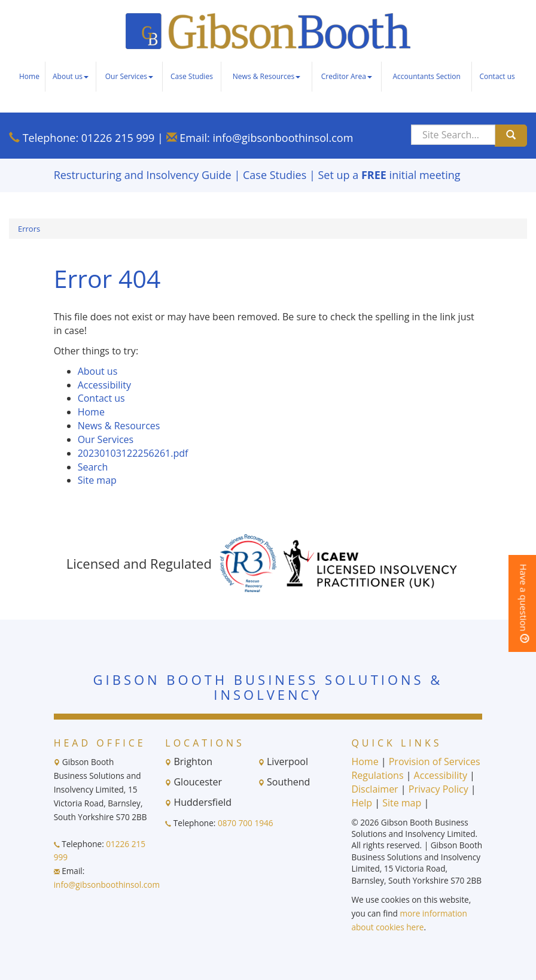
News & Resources (267, 76)
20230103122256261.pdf (133, 453)
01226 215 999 (118, 138)
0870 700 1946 (246, 823)
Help (362, 803)
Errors (29, 229)
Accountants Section (426, 76)
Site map (97, 480)
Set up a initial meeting (389, 175)
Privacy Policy (438, 789)
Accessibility (104, 385)
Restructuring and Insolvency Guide (143, 175)
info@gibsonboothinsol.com (283, 138)
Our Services (129, 76)
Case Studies (192, 76)
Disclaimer (374, 789)
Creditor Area (347, 76)
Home (29, 76)
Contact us (497, 76)
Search (93, 467)
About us (71, 76)
